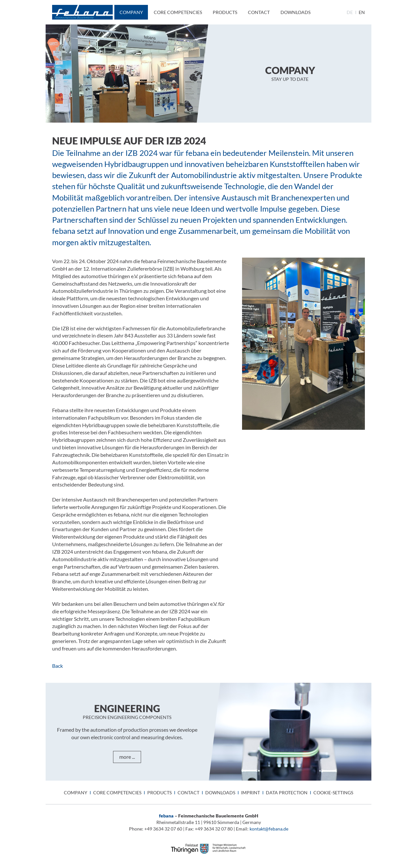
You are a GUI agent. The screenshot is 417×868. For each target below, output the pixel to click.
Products (225, 12)
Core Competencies (178, 12)
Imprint (251, 793)
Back (58, 666)
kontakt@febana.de (269, 829)
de (350, 12)
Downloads (295, 12)
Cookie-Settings (333, 793)
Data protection (287, 793)
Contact (259, 12)
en (362, 12)
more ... (127, 757)
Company (131, 12)
